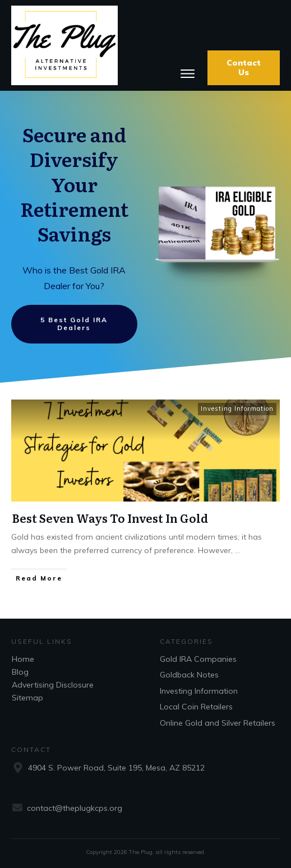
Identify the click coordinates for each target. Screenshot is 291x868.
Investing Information (237, 409)
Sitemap (27, 698)
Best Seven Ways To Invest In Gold (110, 518)
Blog (20, 672)
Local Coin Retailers (196, 707)
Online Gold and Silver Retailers (218, 723)
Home (23, 659)
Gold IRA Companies (198, 659)
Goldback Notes (189, 675)
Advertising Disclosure (53, 685)
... (237, 550)
